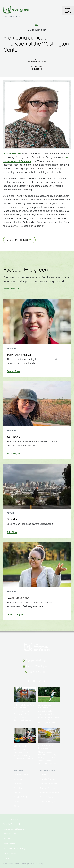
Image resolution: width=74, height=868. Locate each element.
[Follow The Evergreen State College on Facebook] (28, 681)
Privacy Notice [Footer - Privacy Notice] (10, 853)
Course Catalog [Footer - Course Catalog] (47, 788)
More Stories (10, 289)
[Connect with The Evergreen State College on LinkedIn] (45, 681)
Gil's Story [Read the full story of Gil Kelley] (12, 532)
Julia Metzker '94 (12, 154)
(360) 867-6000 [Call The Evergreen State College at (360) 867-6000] (37, 672)
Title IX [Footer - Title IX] (6, 858)
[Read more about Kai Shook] (37, 437)
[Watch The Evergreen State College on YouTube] (34, 681)
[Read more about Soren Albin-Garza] (37, 355)
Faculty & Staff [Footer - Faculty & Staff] (21, 797)
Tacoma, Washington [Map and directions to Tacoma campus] (37, 666)
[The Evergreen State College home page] (37, 648)
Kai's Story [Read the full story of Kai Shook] (12, 453)
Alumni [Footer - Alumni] (17, 806)
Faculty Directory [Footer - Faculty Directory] (48, 779)
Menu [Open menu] (68, 9)
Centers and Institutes (17, 240)
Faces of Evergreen (12, 16)
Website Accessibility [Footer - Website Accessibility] (12, 824)
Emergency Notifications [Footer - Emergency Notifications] (14, 829)
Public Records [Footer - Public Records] (10, 834)
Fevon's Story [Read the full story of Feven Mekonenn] (14, 614)
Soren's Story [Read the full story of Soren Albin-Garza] (14, 371)
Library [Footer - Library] (43, 775)
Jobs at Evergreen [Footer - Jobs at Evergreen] (49, 802)
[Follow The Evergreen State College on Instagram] (40, 681)
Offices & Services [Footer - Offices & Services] (49, 784)
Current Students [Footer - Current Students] (22, 775)
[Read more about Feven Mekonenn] (37, 598)
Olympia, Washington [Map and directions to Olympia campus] (37, 660)
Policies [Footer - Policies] (7, 839)
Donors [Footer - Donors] (17, 802)
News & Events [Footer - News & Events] (47, 797)
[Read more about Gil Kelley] (37, 519)
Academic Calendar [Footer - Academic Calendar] (49, 793)
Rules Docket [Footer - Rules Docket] (9, 844)
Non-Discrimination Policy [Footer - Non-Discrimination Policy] (14, 849)
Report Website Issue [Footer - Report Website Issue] (13, 819)
